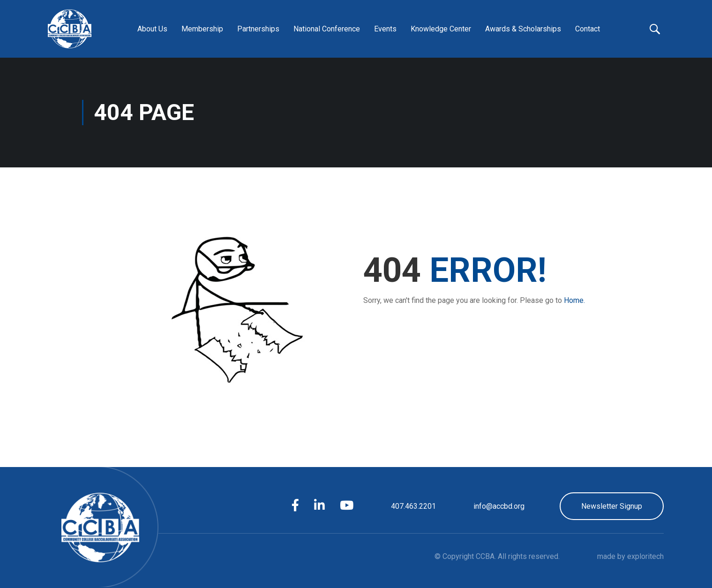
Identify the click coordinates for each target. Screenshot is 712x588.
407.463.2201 (413, 506)
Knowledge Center (441, 29)
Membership (202, 29)
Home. (574, 300)
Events (385, 29)
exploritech (645, 556)
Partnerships (258, 29)
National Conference (327, 29)
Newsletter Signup (612, 506)
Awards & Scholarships (523, 29)
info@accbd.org (499, 506)
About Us (152, 29)
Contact (588, 29)
